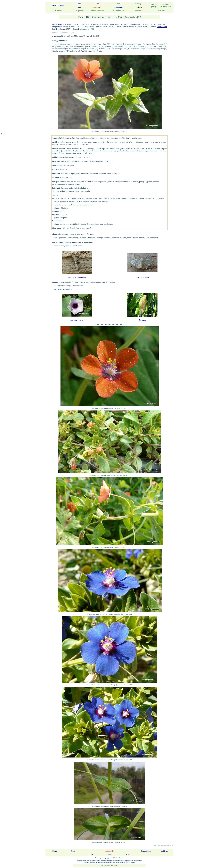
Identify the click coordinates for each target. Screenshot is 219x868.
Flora (79, 7)
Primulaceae (162, 27)
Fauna (79, 4)
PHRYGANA (58, 5)
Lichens (128, 854)
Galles (118, 4)
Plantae (61, 24)
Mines (97, 4)
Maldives (164, 851)
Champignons (118, 7)
